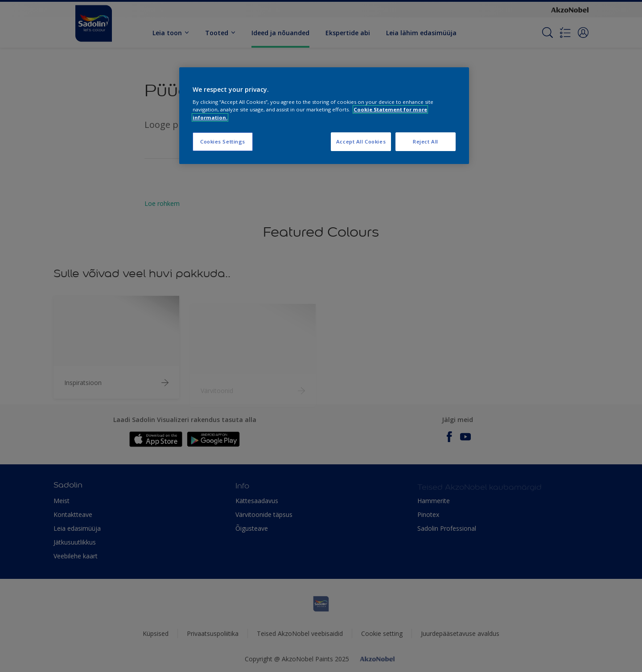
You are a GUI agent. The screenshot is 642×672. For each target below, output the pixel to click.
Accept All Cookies (361, 141)
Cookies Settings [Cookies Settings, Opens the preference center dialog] (223, 141)
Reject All (426, 141)
